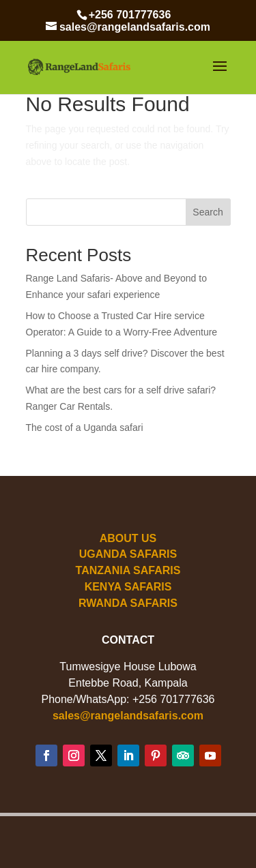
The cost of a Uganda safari (85, 428)
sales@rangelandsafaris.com (128, 716)
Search (208, 212)
